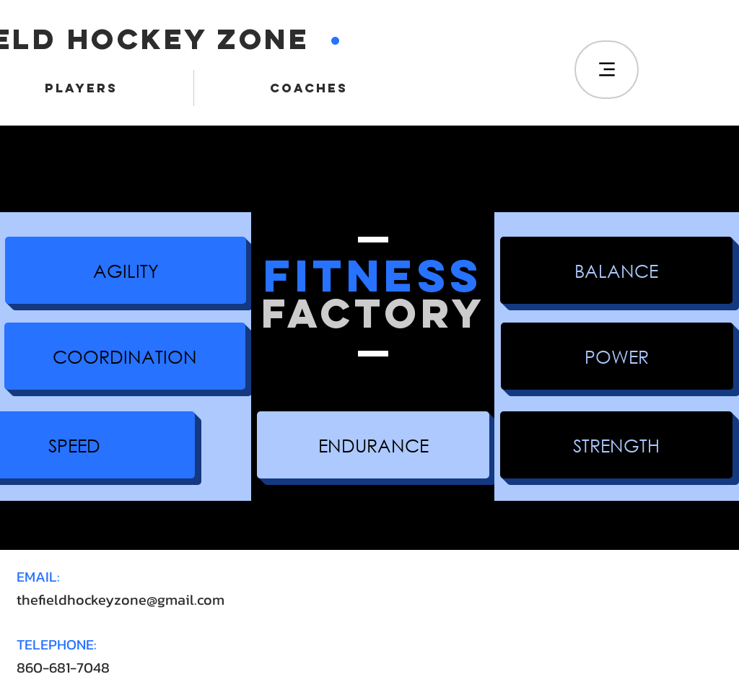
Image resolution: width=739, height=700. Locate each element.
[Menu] (607, 70)
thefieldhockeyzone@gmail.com (121, 600)
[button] (126, 270)
